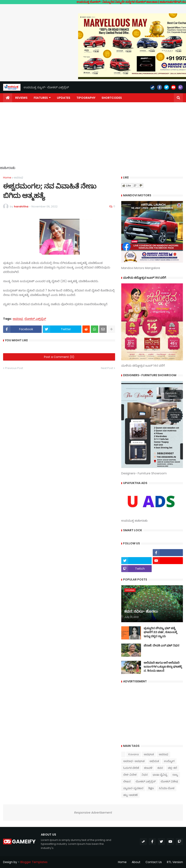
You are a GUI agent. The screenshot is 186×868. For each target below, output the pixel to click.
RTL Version (175, 862)
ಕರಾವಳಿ (148, 768)
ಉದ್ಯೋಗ (169, 761)
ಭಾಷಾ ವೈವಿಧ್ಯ (160, 775)
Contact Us (154, 862)
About (136, 862)
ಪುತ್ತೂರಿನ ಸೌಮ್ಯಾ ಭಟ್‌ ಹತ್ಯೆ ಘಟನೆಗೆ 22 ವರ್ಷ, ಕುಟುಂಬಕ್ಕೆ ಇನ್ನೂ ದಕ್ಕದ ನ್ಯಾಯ (160, 632)
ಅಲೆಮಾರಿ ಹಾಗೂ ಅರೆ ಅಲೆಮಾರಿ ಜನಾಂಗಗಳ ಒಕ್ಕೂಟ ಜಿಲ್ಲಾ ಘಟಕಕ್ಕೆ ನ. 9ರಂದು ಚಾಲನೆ (163, 667)
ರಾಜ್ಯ (175, 775)
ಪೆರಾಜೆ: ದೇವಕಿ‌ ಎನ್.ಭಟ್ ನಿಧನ (161, 646)
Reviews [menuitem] (21, 98)
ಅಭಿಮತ (154, 761)
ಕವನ (160, 768)
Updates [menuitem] (64, 98)
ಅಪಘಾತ (149, 754)
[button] (178, 98)
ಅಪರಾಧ (18, 178)
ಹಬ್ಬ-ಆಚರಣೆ (130, 795)
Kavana (134, 754)
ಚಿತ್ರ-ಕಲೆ (172, 768)
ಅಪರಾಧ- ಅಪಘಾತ (134, 761)
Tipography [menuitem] (86, 98)
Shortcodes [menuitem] (112, 98)
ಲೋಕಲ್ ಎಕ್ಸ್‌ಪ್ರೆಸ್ (35, 319)
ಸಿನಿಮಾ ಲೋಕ (167, 788)
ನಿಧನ (145, 775)
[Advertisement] (93, 137)
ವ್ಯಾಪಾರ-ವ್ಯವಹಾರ (133, 788)
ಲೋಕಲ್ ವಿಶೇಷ (169, 781)
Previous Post (14, 368)
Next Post (107, 368)
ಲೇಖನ (127, 781)
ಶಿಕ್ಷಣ (151, 788)
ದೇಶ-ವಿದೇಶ (130, 775)
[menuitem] (8, 98)
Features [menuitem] (41, 98)
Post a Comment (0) (59, 357)
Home (7, 178)
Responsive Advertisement (93, 813)
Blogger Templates (34, 862)
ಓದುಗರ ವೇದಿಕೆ (131, 768)
